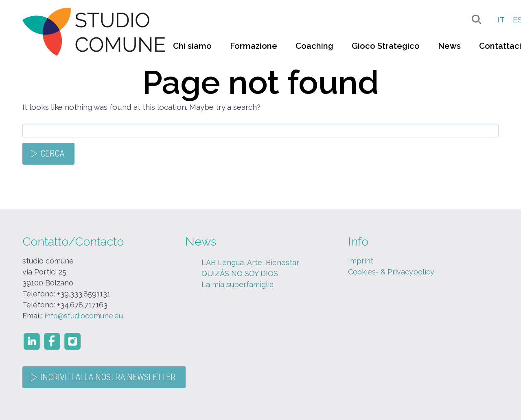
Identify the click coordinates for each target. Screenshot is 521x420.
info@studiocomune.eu (84, 316)
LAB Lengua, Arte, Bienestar (250, 262)
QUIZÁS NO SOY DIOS (240, 273)
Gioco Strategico (386, 46)
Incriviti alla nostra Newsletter (108, 377)
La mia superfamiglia (238, 284)
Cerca (52, 153)
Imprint (361, 261)
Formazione (254, 46)
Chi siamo (192, 46)
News (449, 46)
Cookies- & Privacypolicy (391, 272)
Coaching (314, 46)
